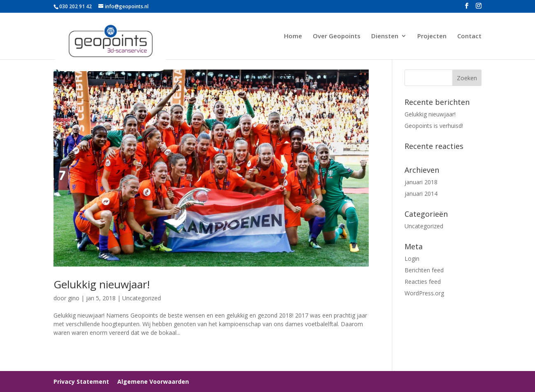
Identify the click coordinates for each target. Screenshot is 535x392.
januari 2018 (421, 182)
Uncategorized (142, 298)
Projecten (432, 36)
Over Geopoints (337, 36)
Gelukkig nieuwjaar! (102, 284)
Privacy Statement (81, 382)
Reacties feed (423, 282)
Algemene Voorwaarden (153, 382)
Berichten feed (424, 270)
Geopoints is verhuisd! (434, 126)
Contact (469, 36)
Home (293, 36)
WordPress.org (424, 293)
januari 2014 (421, 194)
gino (74, 298)
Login (412, 259)
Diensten (385, 36)
